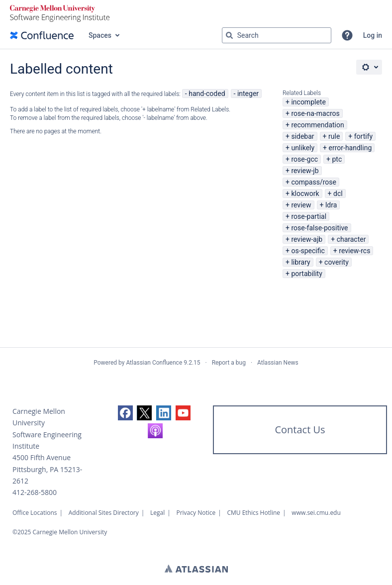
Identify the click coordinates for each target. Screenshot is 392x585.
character (351, 239)
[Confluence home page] (42, 35)
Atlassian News (278, 363)
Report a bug (229, 363)
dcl (338, 194)
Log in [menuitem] (373, 35)
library (300, 262)
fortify (363, 136)
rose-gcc (304, 159)
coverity (337, 262)
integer (248, 94)
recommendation (317, 125)
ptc (337, 159)
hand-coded (207, 94)
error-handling (350, 148)
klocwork (305, 194)
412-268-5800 (35, 492)
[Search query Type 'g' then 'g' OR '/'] (277, 35)
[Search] (229, 35)
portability (306, 274)
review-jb (305, 171)
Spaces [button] (100, 35)
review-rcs (354, 251)
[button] (347, 35)
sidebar (302, 136)
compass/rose (314, 182)
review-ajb (307, 239)
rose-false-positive (319, 228)
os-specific (308, 251)
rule (334, 136)
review (301, 205)
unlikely (303, 148)
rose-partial (309, 216)
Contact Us (300, 430)
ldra (331, 205)
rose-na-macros (315, 113)
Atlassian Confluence (154, 363)
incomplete (308, 102)
